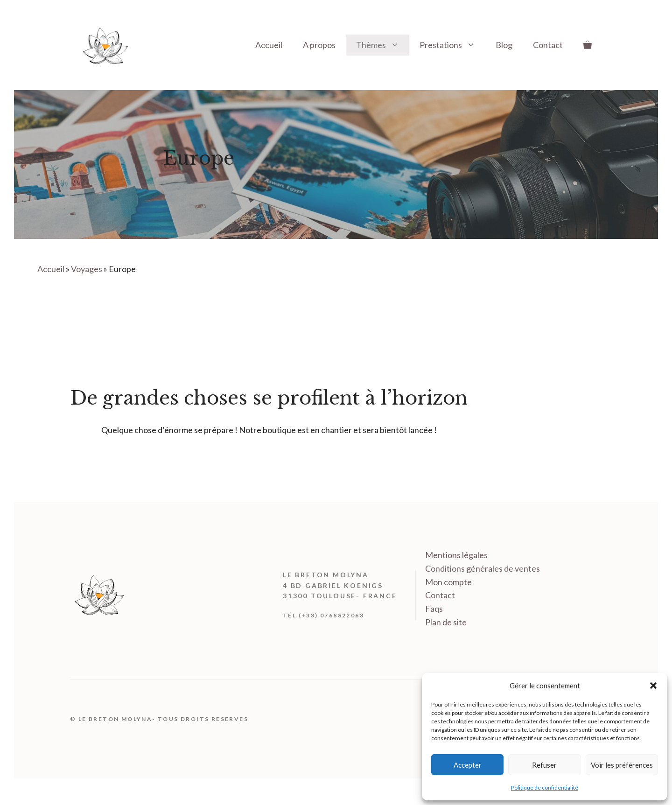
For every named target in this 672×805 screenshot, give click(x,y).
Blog (504, 45)
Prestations (452, 45)
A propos (319, 45)
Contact (548, 45)
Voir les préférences (622, 765)
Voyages (87, 269)
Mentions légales (456, 555)
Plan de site (446, 622)
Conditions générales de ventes (483, 568)
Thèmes (383, 45)
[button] (653, 686)
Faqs (434, 609)
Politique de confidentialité (545, 787)
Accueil (269, 45)
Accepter (468, 765)
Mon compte (448, 582)
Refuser (544, 765)
